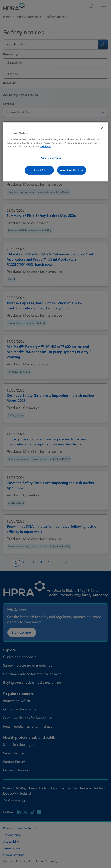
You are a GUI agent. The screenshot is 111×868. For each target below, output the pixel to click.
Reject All (39, 170)
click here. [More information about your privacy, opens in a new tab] (45, 147)
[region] (55, 152)
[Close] (102, 128)
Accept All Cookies (72, 170)
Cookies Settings (51, 158)
